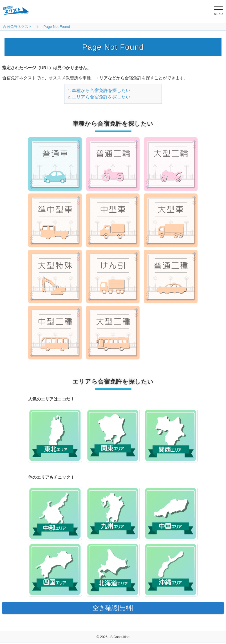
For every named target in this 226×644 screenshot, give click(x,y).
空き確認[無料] (113, 608)
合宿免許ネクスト (17, 27)
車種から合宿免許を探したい (101, 90)
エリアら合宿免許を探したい (101, 97)
